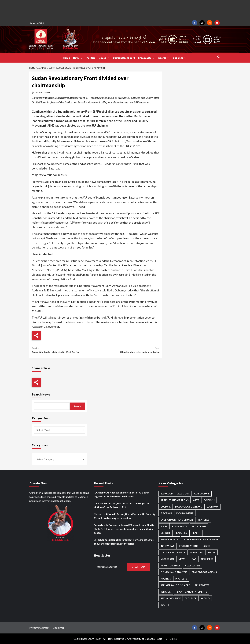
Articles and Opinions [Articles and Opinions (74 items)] (175, 500)
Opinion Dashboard (124, 58)
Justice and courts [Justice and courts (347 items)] (173, 552)
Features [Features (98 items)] (204, 520)
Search (77, 406)
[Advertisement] (125, 10)
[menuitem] (38, 23)
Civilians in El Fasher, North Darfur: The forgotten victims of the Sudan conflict (122, 505)
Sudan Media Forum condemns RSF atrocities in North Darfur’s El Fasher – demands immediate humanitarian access (124, 529)
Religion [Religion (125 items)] (166, 592)
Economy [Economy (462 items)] (212, 507)
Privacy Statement (39, 628)
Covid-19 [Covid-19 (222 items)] (209, 500)
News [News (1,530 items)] (193, 559)
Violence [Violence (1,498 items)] (191, 598)
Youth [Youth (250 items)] (165, 605)
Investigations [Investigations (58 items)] (189, 546)
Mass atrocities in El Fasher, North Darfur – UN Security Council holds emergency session (125, 516)
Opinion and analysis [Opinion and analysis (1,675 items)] (174, 572)
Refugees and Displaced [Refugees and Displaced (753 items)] (175, 585)
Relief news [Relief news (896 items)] (202, 585)
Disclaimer (58, 628)
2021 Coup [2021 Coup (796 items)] (183, 494)
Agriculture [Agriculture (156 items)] (202, 494)
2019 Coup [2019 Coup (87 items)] (167, 494)
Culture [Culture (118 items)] (166, 507)
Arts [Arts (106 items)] (196, 500)
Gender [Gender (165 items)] (165, 533)
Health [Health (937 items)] (196, 533)
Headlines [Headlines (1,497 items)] (181, 533)
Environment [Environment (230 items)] (185, 513)
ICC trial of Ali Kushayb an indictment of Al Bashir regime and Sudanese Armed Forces (121, 494)
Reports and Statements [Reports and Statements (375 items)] (191, 592)
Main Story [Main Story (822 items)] (197, 552)
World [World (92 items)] (205, 598)
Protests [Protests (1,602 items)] (181, 579)
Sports (164, 58)
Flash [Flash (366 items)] (164, 526)
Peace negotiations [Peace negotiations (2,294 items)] (204, 572)
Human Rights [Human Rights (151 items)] (169, 539)
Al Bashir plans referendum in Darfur (128, 350)
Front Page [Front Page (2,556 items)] (199, 526)
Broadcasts (147, 58)
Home (66, 58)
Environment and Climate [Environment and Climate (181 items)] (177, 520)
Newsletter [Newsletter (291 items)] (192, 566)
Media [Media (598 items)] (212, 552)
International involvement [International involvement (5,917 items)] (201, 539)
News (78, 58)
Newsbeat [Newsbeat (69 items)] (207, 559)
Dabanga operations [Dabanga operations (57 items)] (189, 507)
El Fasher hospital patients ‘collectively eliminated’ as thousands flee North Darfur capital (124, 542)
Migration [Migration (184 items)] (167, 559)
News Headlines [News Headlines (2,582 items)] (170, 566)
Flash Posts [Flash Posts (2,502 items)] (180, 526)
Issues (104, 58)
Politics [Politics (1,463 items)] (166, 579)
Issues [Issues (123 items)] (206, 546)
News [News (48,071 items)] (182, 559)
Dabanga (180, 58)
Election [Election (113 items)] (166, 513)
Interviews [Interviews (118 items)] (167, 546)
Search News (41, 394)
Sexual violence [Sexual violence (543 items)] (171, 598)
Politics (91, 58)
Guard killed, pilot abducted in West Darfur (64, 350)
